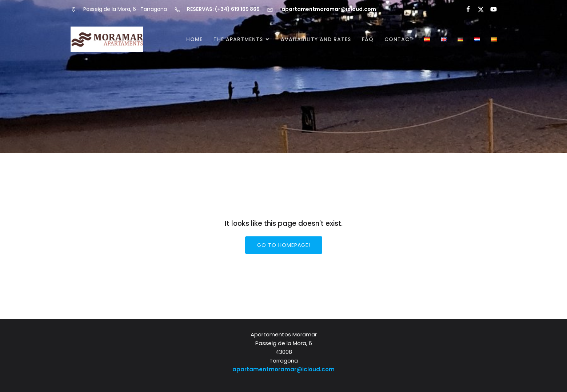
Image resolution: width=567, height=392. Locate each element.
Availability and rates (316, 39)
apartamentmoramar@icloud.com (283, 369)
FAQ (368, 39)
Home (194, 39)
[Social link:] (465, 9)
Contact (399, 39)
